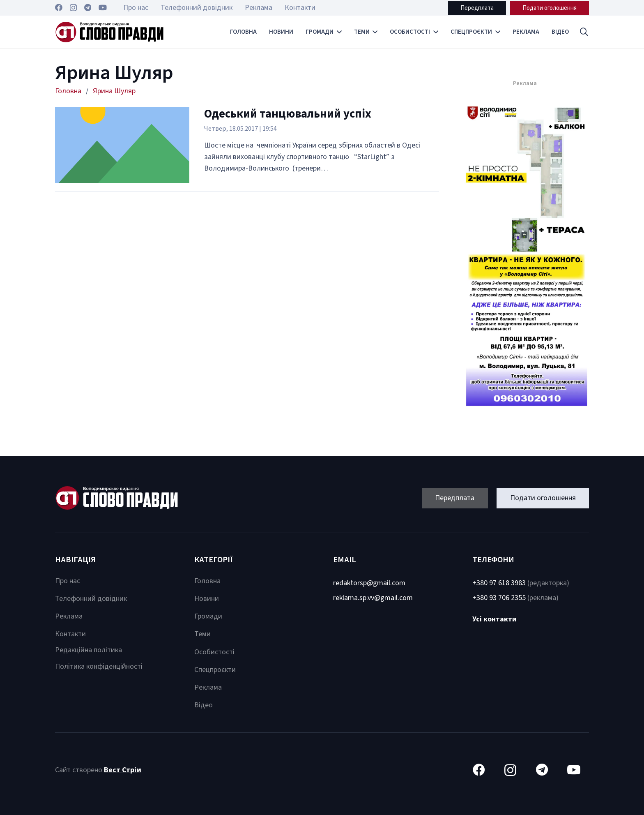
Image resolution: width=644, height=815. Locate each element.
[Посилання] (109, 32)
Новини (207, 599)
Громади (208, 616)
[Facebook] (59, 7)
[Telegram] (88, 7)
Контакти (70, 634)
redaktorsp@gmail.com (369, 583)
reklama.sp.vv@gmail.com (373, 598)
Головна (207, 581)
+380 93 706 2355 (499, 598)
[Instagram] (73, 8)
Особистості (214, 652)
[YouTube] (103, 7)
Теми (202, 634)
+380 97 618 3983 (499, 583)
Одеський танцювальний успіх (288, 114)
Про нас (68, 581)
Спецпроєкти (215, 670)
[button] (584, 32)
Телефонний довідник (91, 599)
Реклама (69, 616)
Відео (204, 705)
